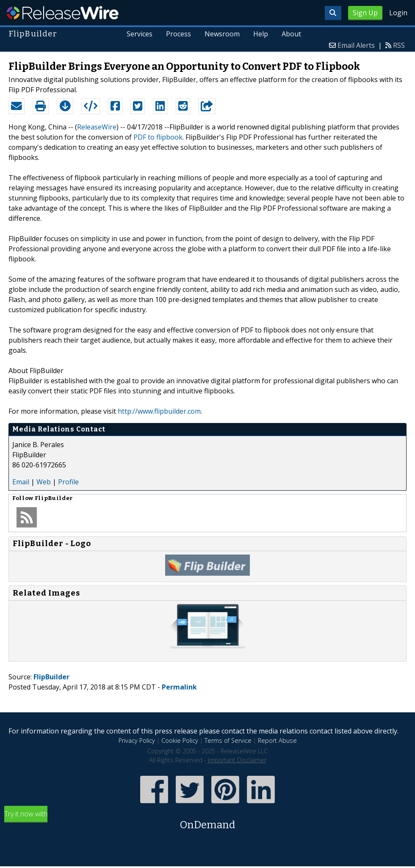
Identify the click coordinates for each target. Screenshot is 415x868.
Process (179, 34)
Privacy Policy (137, 740)
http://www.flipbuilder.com (159, 411)
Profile (68, 482)
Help (261, 34)
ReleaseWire (62, 13)
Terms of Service (228, 740)
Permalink (179, 687)
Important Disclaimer (237, 760)
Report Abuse (277, 740)
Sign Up (365, 13)
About (291, 34)
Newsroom (222, 34)
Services (140, 34)
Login (398, 13)
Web (44, 482)
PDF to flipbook (158, 137)
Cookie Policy (180, 740)
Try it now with (207, 821)
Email (21, 482)
